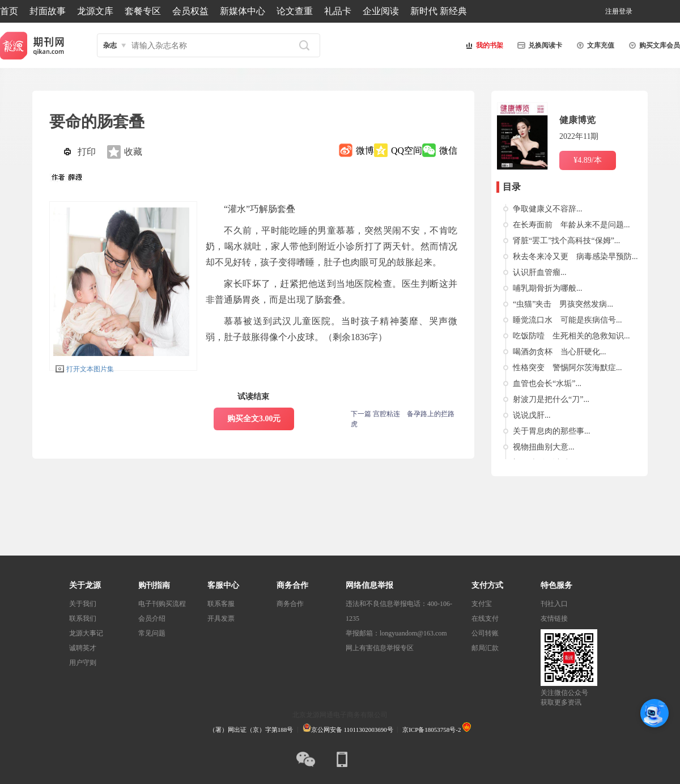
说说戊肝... (532, 415)
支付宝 (482, 604)
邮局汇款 (485, 648)
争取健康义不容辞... (548, 209)
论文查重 (295, 11)
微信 (448, 151)
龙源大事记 (86, 633)
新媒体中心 (243, 11)
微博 (365, 151)
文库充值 (594, 45)
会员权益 (190, 11)
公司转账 (485, 633)
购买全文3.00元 (254, 419)
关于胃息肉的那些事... (552, 431)
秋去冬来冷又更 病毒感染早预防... (575, 257)
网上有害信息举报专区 (380, 648)
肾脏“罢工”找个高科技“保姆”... (566, 241)
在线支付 (485, 618)
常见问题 (152, 633)
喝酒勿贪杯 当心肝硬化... (560, 352)
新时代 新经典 (439, 11)
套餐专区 (143, 11)
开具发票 (221, 618)
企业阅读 (381, 11)
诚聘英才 (83, 648)
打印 (87, 152)
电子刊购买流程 (162, 604)
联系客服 (221, 604)
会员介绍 (152, 618)
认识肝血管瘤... (540, 272)
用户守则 (83, 663)
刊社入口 (554, 604)
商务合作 (290, 604)
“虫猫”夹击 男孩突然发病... (563, 304)
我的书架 (483, 45)
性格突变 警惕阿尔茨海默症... (568, 368)
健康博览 (577, 120)
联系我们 (83, 618)
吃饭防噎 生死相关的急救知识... (571, 336)
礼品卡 (338, 11)
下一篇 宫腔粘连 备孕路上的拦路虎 (403, 419)
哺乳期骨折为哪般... (548, 288)
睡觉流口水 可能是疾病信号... (568, 320)
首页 (9, 11)
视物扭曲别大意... (544, 447)
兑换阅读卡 (538, 45)
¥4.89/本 (587, 160)
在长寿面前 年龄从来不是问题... (571, 225)
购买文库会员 (653, 45)
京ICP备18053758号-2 (432, 730)
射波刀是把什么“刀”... (551, 399)
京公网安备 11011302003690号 (348, 730)
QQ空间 (407, 151)
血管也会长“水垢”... (547, 383)
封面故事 (48, 11)
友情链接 (554, 618)
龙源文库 (95, 11)
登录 (626, 11)
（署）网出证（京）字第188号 (251, 730)
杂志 (110, 45)
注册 (612, 11)
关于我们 (83, 604)
